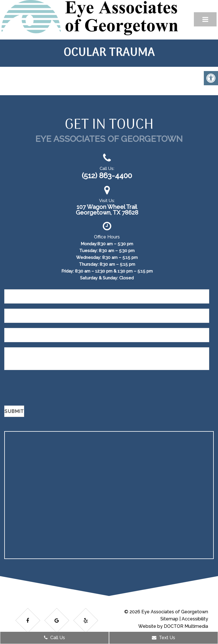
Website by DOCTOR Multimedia (173, 626)
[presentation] (47, 389)
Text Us (163, 638)
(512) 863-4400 (107, 176)
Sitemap (169, 619)
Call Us (54, 638)
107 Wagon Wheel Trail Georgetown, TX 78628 (107, 210)
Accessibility (195, 619)
